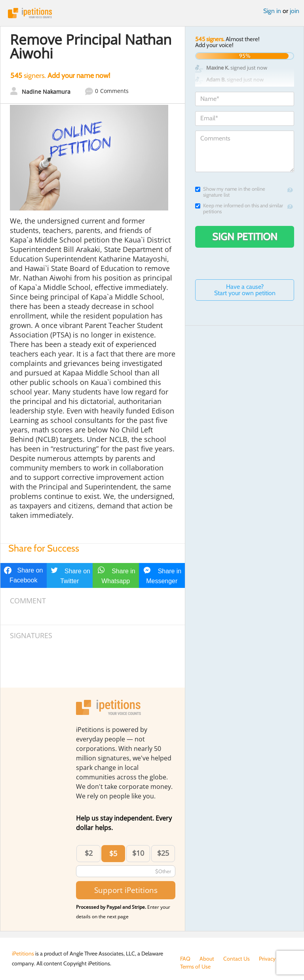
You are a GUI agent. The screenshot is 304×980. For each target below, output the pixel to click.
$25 (163, 853)
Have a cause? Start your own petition (245, 290)
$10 (138, 853)
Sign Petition (245, 237)
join (294, 11)
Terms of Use (195, 967)
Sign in (272, 11)
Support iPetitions (126, 890)
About (207, 959)
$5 (113, 853)
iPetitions (152, 13)
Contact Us (237, 959)
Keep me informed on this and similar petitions (239, 209)
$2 (89, 853)
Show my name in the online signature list (230, 192)
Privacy (267, 959)
